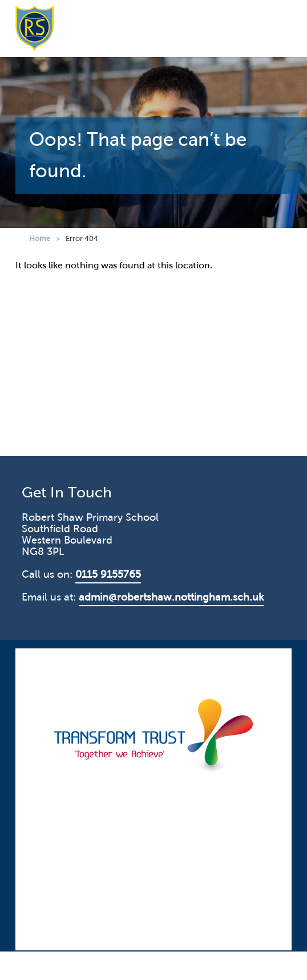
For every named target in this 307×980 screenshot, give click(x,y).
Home (40, 238)
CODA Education (258, 658)
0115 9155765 (108, 574)
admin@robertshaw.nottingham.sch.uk (171, 597)
